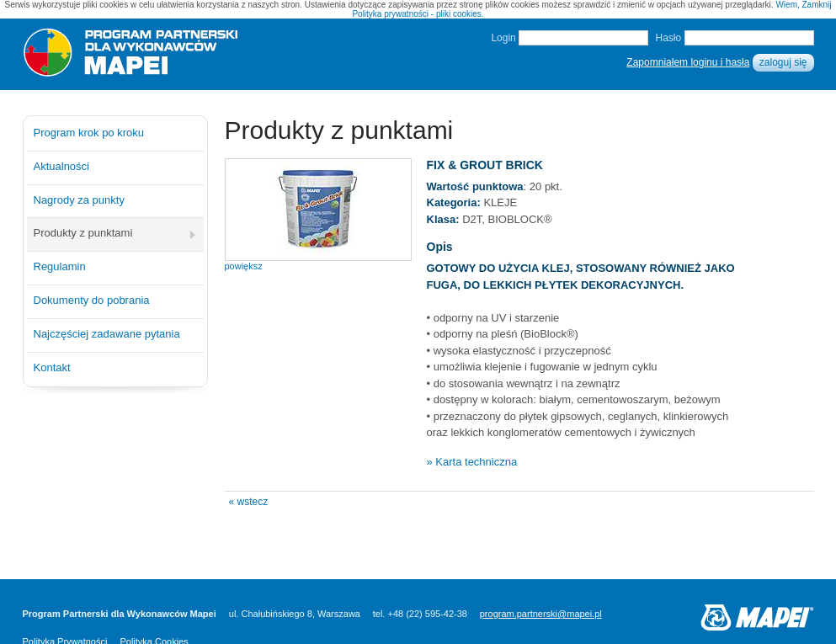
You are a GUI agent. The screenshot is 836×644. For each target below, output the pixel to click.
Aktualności (61, 166)
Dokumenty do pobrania (92, 300)
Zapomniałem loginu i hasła (688, 62)
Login (503, 38)
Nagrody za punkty (79, 200)
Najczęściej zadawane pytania (107, 334)
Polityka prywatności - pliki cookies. (418, 14)
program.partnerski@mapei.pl (541, 614)
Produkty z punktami (83, 233)
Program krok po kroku (89, 133)
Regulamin (60, 266)
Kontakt (52, 367)
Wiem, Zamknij (803, 5)
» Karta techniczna (472, 462)
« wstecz (249, 502)
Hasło (668, 38)
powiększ (244, 266)
